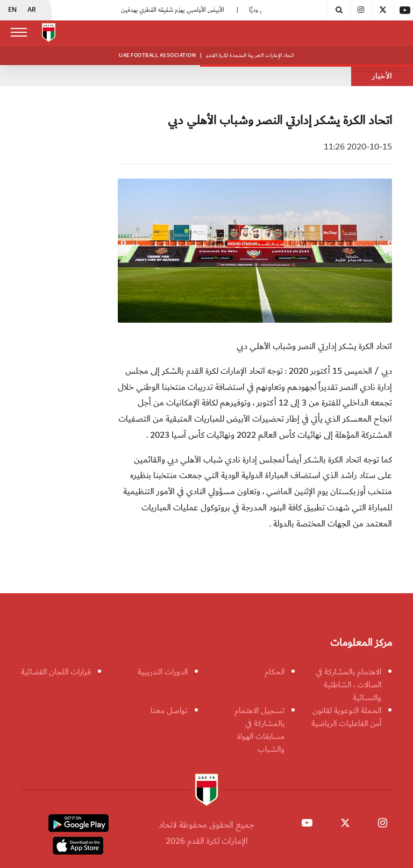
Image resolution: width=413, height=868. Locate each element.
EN (12, 10)
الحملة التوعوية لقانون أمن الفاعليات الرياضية (346, 717)
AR (32, 10)
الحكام (275, 672)
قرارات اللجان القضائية (56, 672)
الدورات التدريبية (163, 672)
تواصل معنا (169, 710)
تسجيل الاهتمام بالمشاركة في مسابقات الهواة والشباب (259, 730)
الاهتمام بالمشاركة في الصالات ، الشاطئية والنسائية (348, 685)
